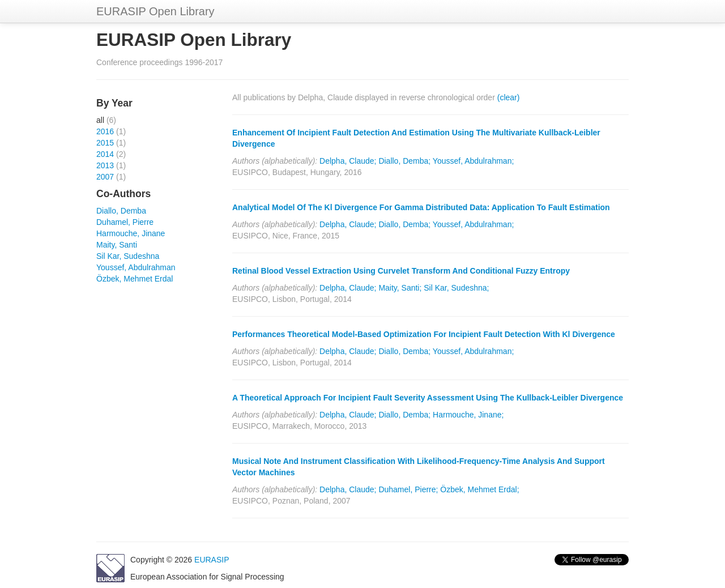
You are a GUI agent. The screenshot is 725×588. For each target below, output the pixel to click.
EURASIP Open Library (155, 11)
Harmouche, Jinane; (468, 415)
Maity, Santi (117, 245)
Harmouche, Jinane (131, 233)
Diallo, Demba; (404, 161)
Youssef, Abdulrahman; (473, 161)
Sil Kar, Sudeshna (128, 256)
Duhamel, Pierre (125, 222)
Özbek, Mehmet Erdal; (479, 489)
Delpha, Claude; (348, 161)
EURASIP (212, 560)
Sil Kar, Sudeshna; (456, 288)
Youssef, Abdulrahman (136, 267)
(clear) (509, 97)
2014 (105, 154)
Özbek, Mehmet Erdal (135, 279)
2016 (105, 131)
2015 (105, 143)
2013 (105, 165)
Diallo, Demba (121, 211)
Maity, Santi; (400, 288)
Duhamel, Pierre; (408, 489)
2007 (105, 177)
